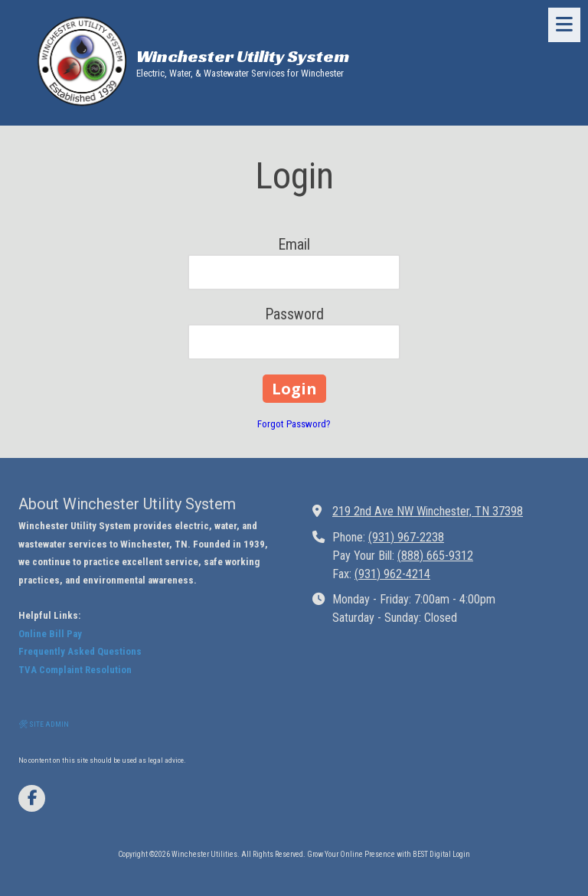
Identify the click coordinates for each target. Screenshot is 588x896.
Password (294, 314)
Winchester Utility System (243, 56)
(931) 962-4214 (392, 574)
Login (461, 854)
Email (294, 244)
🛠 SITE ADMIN (44, 724)
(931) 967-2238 (406, 537)
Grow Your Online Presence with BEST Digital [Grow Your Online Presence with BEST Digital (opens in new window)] (379, 854)
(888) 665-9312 (435, 556)
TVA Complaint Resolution (75, 670)
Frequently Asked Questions (80, 651)
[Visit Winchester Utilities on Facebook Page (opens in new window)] (32, 798)
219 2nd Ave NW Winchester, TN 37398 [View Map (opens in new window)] (428, 511)
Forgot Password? (294, 424)
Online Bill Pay (50, 634)
